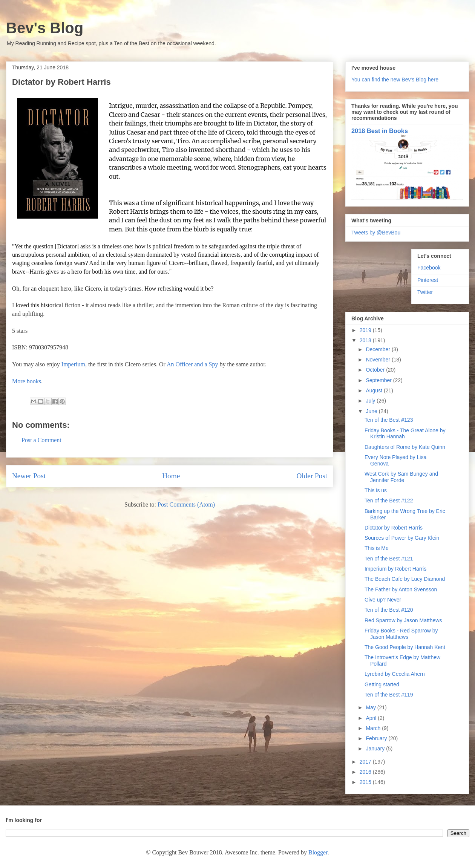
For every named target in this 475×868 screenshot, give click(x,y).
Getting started (382, 684)
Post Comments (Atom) (186, 504)
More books (27, 381)
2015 (366, 782)
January (376, 749)
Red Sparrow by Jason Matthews (403, 620)
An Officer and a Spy (192, 364)
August (375, 390)
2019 (366, 330)
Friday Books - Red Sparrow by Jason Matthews (401, 634)
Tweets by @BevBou (376, 233)
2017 (366, 762)
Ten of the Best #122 (389, 501)
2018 (366, 340)
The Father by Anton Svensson (401, 589)
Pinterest (428, 280)
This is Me (377, 548)
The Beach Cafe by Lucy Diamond (405, 579)
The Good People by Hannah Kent (405, 647)
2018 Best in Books (380, 131)
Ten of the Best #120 (389, 610)
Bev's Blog (45, 28)
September (379, 380)
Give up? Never (383, 600)
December (378, 349)
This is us (376, 490)
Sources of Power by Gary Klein (402, 538)
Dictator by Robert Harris (394, 528)
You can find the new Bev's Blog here (395, 80)
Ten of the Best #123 (389, 420)
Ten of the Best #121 (389, 559)
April (372, 718)
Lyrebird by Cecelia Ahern (395, 674)
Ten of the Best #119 (389, 695)
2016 (366, 772)
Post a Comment (41, 440)
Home (171, 476)
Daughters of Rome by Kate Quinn (405, 447)
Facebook (429, 268)
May (371, 707)
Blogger (318, 852)
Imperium (73, 364)
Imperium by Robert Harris (395, 569)
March (374, 728)
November (378, 360)
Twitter (425, 292)
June (372, 411)
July (371, 401)
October (376, 370)
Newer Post (29, 476)
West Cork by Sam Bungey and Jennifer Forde (401, 477)
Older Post (312, 476)
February (377, 738)
